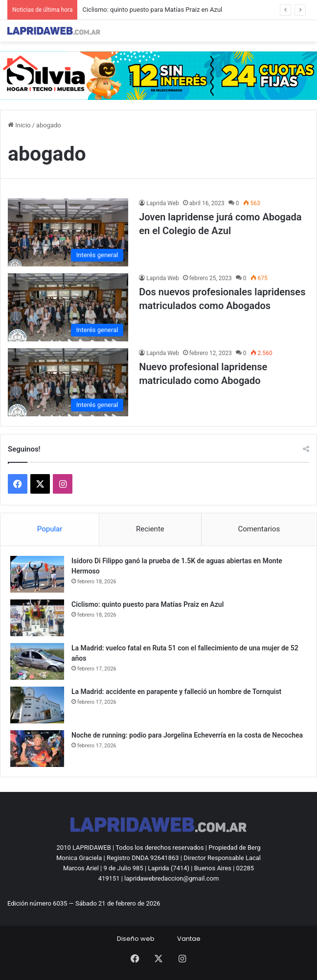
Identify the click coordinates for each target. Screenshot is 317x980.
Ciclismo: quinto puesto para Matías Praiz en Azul (152, 10)
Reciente (150, 529)
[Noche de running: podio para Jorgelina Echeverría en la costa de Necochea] (37, 749)
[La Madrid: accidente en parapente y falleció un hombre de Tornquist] (37, 705)
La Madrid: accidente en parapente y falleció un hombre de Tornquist (176, 692)
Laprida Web (163, 203)
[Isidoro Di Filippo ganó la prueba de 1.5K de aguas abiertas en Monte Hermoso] (37, 574)
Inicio (19, 125)
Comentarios (259, 529)
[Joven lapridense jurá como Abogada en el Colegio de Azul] (68, 232)
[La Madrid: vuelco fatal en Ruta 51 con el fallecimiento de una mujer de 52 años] (37, 661)
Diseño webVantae (159, 939)
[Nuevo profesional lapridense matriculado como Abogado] (68, 382)
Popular (50, 529)
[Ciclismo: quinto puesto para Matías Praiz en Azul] (37, 618)
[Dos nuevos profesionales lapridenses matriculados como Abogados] (68, 307)
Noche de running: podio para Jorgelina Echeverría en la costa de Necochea (187, 735)
